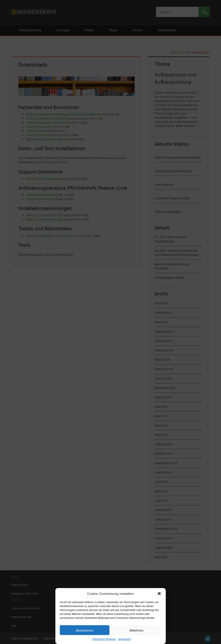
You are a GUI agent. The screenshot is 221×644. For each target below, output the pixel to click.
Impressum (124, 639)
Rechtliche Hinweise (104, 639)
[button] (159, 594)
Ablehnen (136, 630)
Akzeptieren (85, 630)
